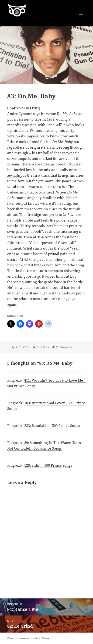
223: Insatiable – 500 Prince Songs (52, 426)
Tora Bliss (43, 347)
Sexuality (15, 175)
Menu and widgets (81, 18)
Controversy (64, 347)
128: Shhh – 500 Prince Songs (48, 465)
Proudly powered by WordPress (28, 638)
